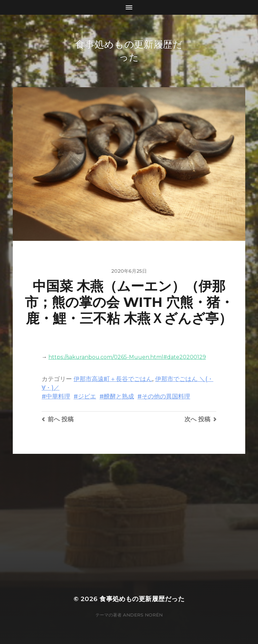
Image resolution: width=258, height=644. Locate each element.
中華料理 (58, 396)
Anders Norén (143, 615)
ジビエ (87, 396)
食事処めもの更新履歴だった (142, 599)
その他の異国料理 (166, 396)
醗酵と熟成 (119, 396)
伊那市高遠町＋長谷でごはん (113, 379)
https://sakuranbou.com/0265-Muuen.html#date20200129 (127, 357)
